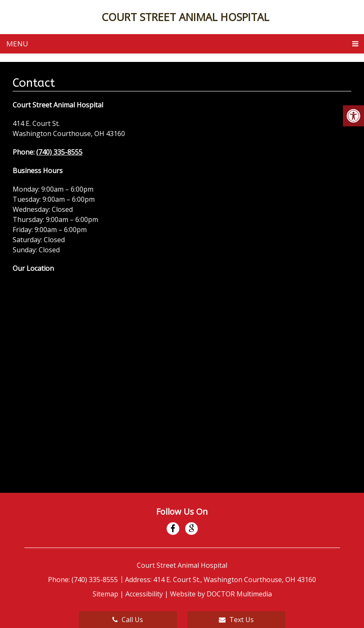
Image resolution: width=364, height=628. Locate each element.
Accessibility (144, 594)
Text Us (236, 620)
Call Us (128, 620)
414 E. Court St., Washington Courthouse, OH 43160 (235, 580)
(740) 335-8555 (96, 580)
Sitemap (105, 594)
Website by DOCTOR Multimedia (221, 594)
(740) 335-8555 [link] (59, 152)
